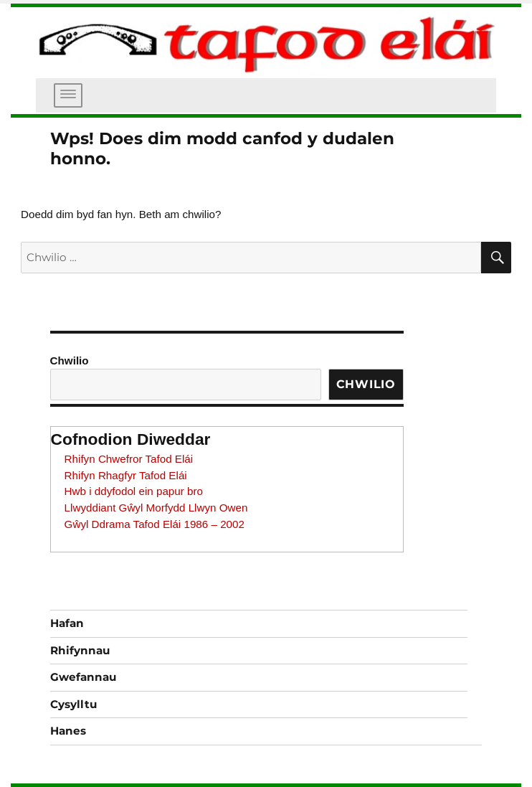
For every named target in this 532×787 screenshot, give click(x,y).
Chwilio (70, 360)
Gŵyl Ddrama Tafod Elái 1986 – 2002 (155, 524)
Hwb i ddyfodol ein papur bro (134, 491)
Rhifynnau (80, 650)
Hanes (68, 731)
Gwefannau (83, 677)
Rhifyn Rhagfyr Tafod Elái (126, 475)
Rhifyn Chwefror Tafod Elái (129, 459)
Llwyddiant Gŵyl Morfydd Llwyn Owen (156, 508)
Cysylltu (73, 704)
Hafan (67, 623)
